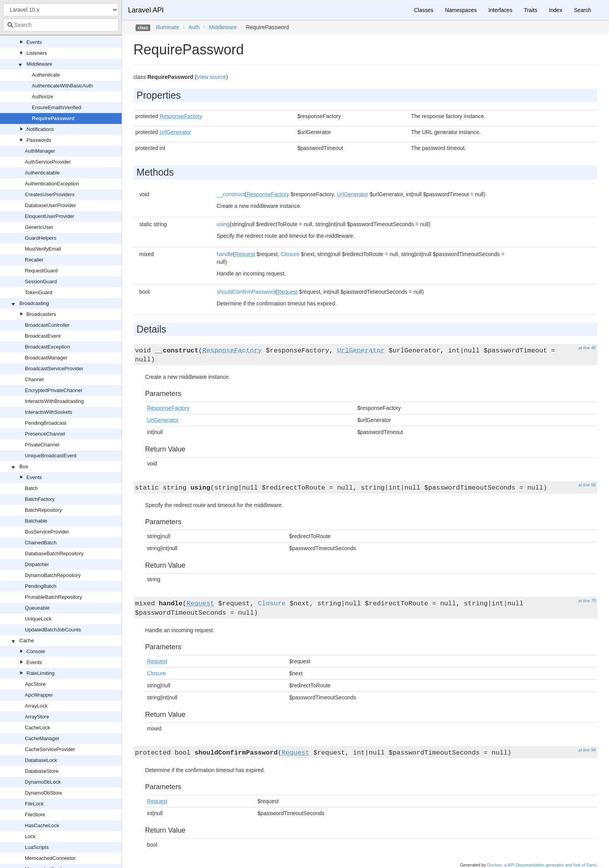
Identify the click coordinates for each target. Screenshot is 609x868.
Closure (290, 254)
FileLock (34, 804)
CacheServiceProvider (50, 749)
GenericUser (39, 227)
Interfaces (500, 10)
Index (555, 10)
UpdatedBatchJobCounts (53, 630)
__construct (231, 194)
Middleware (39, 64)
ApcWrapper (39, 695)
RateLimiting (40, 673)
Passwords (39, 140)
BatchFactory (40, 499)
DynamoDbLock (43, 782)
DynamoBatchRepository (53, 575)
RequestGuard (41, 271)
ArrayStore (37, 717)
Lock (30, 836)
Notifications (40, 129)
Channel (34, 379)
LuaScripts (37, 847)
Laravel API (146, 10)
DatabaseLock (41, 760)
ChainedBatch (41, 543)
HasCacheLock (42, 825)
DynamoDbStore (43, 793)
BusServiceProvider (47, 532)
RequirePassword (53, 118)
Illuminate (167, 27)
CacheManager (42, 738)
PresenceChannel (45, 434)
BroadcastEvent (43, 336)
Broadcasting (34, 303)
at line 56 (587, 485)
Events (34, 42)
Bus (24, 466)
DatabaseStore (42, 771)
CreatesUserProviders (50, 194)
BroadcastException (47, 347)
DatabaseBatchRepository (54, 553)
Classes (424, 10)
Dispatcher (37, 564)
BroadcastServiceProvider (54, 369)
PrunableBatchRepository (53, 597)
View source (211, 77)
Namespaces (461, 10)
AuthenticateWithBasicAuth (62, 86)
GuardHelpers (41, 238)
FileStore (35, 815)
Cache (27, 641)
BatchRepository (43, 510)
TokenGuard (39, 292)
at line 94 (587, 750)
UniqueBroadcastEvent (51, 456)
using (223, 224)
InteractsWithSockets (49, 412)
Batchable (36, 521)
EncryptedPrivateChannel (53, 390)
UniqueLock (38, 619)
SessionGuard (41, 281)
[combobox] (61, 25)
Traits (531, 10)
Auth (194, 27)
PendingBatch (41, 586)
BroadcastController (47, 325)
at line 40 (587, 348)
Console (36, 651)
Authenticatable (42, 173)
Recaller (34, 260)
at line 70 (587, 601)
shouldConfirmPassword (246, 292)
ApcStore (35, 684)
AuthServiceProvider (48, 162)
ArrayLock (36, 706)
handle (225, 254)
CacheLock (37, 728)
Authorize (43, 97)
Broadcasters (41, 314)
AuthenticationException (52, 184)
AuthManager (40, 151)
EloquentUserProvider (50, 216)
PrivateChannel (42, 445)
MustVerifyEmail (43, 249)
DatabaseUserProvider (50, 205)
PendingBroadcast (45, 423)
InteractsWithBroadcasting (54, 401)
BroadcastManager (46, 358)
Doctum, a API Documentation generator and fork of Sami (542, 865)
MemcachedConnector (50, 858)
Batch (31, 488)
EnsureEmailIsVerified (57, 107)
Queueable (37, 608)
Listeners (37, 53)
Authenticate (46, 75)
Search (583, 10)
